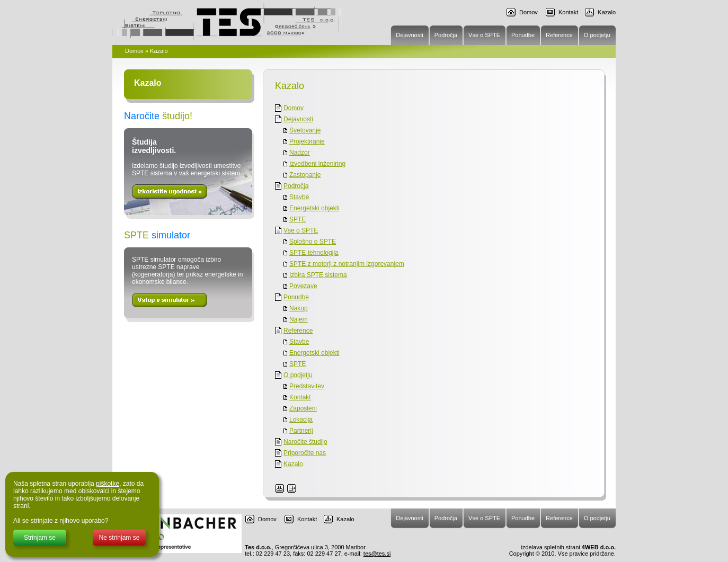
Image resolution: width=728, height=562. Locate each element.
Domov (529, 12)
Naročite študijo (305, 442)
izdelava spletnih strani (549, 547)
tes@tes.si (377, 554)
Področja (296, 186)
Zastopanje (305, 175)
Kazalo (607, 12)
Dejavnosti (298, 119)
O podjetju (298, 375)
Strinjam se (40, 538)
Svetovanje (305, 130)
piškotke (108, 484)
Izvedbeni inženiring (317, 164)
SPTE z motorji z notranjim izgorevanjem (347, 264)
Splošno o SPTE (313, 242)
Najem (299, 319)
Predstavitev (307, 386)
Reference (298, 331)
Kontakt (568, 12)
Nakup (299, 308)
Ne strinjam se (119, 538)
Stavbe (299, 197)
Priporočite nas (305, 453)
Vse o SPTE (301, 230)
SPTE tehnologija (314, 253)
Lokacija (301, 420)
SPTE (298, 219)
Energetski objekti (314, 208)
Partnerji (301, 431)
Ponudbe (296, 297)
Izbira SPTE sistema (318, 275)
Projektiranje (307, 141)
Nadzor (300, 153)
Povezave (303, 286)
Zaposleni (303, 408)
